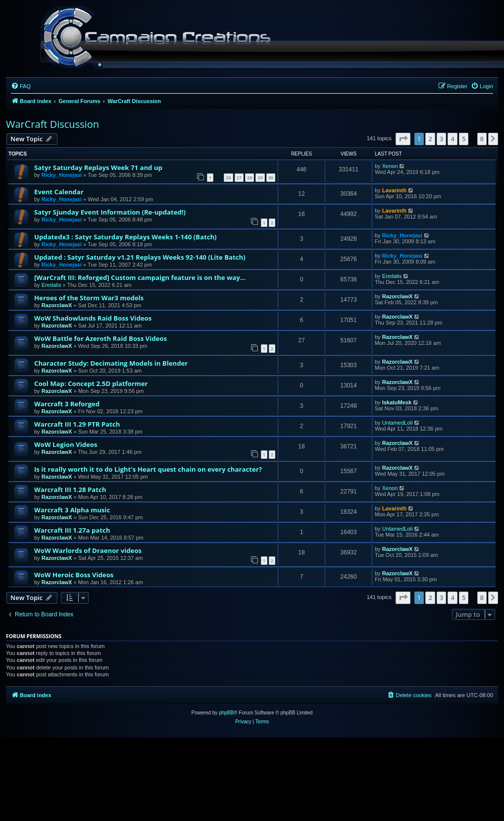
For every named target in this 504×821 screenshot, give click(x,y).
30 (271, 178)
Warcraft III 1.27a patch (72, 530)
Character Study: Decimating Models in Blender (111, 363)
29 (260, 178)
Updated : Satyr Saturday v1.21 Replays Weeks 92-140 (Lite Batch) (140, 257)
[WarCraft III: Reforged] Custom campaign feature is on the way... (140, 277)
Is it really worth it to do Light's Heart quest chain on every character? (148, 469)
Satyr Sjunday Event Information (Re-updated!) (110, 212)
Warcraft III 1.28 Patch (70, 490)
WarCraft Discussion (52, 124)
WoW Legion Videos (66, 444)
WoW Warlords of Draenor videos (88, 550)
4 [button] (452, 139)
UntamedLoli (398, 423)
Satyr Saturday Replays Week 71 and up (98, 167)
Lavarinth (395, 190)
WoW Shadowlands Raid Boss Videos (93, 318)
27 (239, 178)
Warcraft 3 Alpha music (72, 510)
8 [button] (482, 139)
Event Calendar (59, 192)
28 (250, 178)
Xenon (390, 166)
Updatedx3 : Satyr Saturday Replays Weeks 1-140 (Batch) (126, 237)
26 (228, 178)
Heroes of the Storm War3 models (89, 298)
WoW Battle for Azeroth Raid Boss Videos (101, 338)
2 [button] (430, 139)
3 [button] (441, 139)
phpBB (226, 713)
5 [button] (464, 139)
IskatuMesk (397, 402)
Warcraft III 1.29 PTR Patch (77, 424)
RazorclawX (57, 305)
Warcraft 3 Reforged (67, 404)
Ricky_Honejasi (62, 175)
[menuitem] (21, 86)
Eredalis (51, 285)
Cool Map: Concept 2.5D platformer (91, 383)
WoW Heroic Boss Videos (74, 575)
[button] (403, 139)
